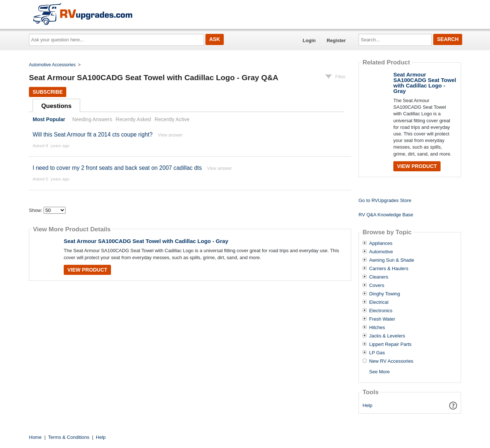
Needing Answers (92, 119)
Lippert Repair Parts (390, 344)
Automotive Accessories (52, 65)
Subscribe (48, 92)
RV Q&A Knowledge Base (386, 215)
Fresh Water (382, 319)
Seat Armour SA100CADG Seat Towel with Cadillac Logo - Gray (146, 241)
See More (379, 372)
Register (336, 40)
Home (35, 437)
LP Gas (377, 353)
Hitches (377, 328)
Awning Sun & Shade (392, 260)
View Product (87, 270)
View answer (170, 135)
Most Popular (49, 119)
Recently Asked (133, 119)
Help (367, 405)
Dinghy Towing (385, 294)
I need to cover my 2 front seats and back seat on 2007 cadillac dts (117, 168)
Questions (57, 106)
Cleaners (379, 277)
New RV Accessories (391, 361)
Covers (377, 285)
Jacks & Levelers (387, 336)
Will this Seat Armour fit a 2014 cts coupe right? (93, 135)
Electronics (381, 311)
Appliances (381, 243)
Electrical (379, 302)
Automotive (381, 252)
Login (309, 40)
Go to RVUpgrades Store (385, 200)
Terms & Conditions (69, 437)
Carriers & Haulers (389, 269)
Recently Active (172, 119)
